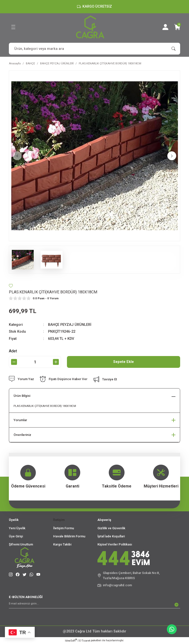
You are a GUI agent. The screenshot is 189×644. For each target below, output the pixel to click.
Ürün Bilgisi (22, 396)
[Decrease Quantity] (14, 362)
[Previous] (17, 156)
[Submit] (176, 605)
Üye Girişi (16, 536)
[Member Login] (165, 27)
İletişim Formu (64, 528)
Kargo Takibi (62, 544)
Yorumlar (20, 420)
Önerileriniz (22, 435)
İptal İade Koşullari (111, 536)
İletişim (59, 520)
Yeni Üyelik (17, 528)
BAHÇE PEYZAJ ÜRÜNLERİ (70, 325)
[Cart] (177, 27)
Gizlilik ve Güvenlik (111, 528)
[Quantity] (35, 362)
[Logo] (90, 27)
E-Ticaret (85, 641)
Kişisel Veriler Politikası (115, 544)
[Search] (94, 49)
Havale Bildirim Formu (69, 536)
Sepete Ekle (124, 362)
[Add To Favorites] (11, 286)
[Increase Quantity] (56, 362)
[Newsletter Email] (94, 605)
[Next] (172, 156)
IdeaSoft (71, 640)
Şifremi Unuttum (21, 544)
